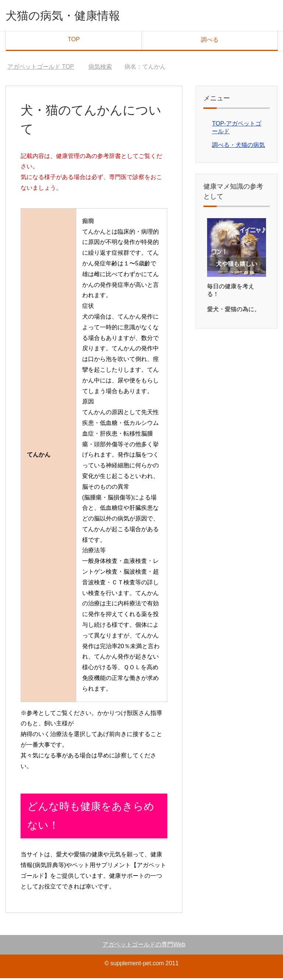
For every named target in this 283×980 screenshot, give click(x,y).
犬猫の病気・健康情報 (72, 16)
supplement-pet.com (137, 965)
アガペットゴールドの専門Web (144, 946)
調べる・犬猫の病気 (238, 147)
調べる (210, 42)
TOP (74, 41)
